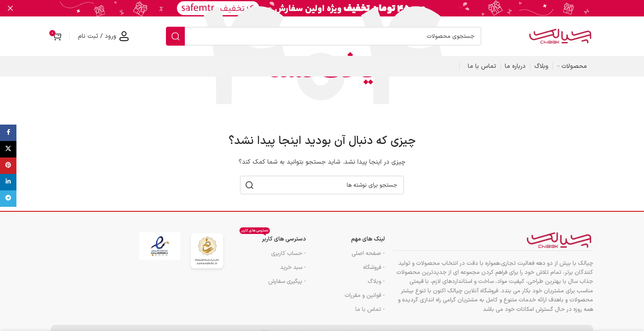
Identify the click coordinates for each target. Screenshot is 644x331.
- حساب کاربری (289, 253)
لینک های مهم (368, 239)
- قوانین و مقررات (365, 295)
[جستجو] (324, 36)
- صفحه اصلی (368, 253)
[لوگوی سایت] (560, 36)
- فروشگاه (374, 267)
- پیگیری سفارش (287, 281)
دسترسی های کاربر (273, 238)
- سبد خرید (293, 267)
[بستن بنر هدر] (10, 8)
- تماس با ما (370, 309)
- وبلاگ (376, 281)
